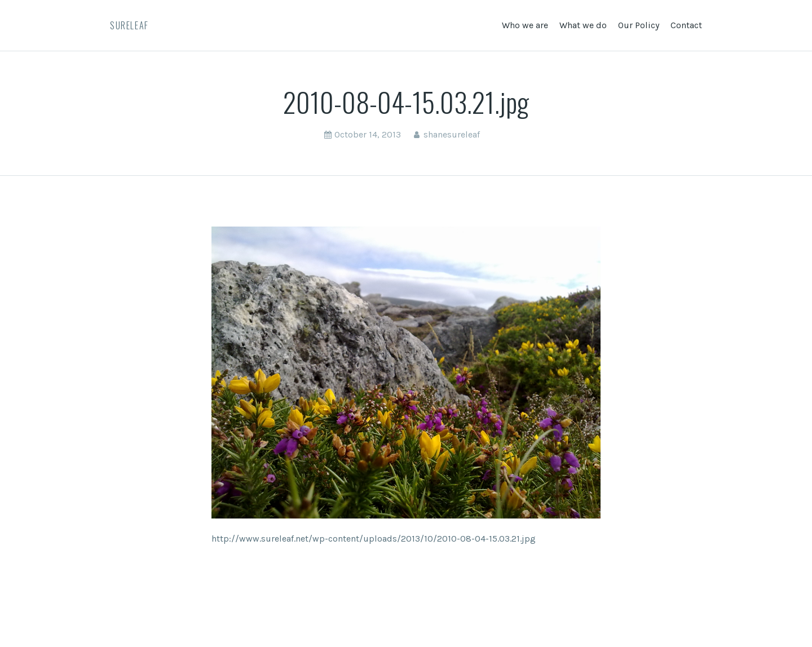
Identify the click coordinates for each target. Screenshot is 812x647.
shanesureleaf (452, 134)
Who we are (525, 25)
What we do (583, 25)
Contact (686, 25)
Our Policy (639, 25)
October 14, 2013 (368, 134)
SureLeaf (129, 25)
